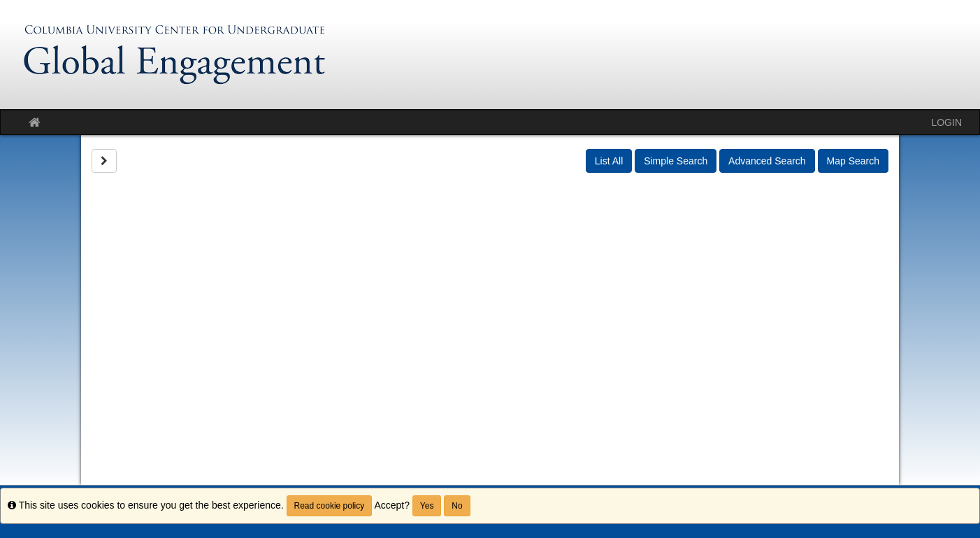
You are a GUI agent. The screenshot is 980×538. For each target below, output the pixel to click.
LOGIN (946, 122)
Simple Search (676, 161)
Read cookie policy (330, 506)
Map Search (853, 161)
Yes (427, 506)
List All (609, 161)
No (457, 506)
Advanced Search (767, 161)
